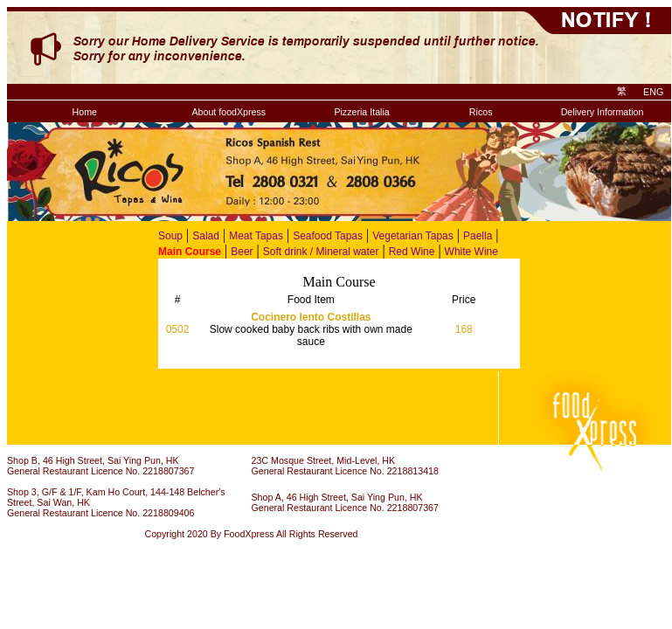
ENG (653, 92)
